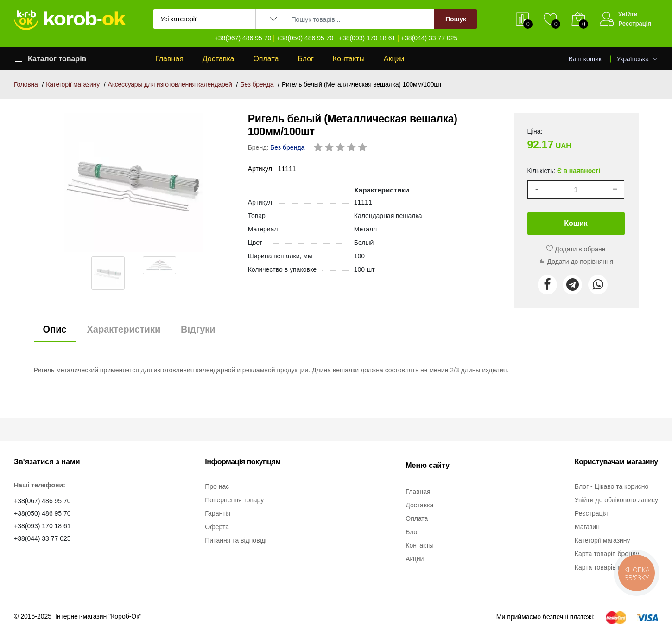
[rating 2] (330, 148)
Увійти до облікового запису (616, 500)
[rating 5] (363, 148)
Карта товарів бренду (607, 554)
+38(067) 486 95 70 (243, 38)
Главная (169, 59)
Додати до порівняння (576, 262)
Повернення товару (234, 500)
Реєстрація (635, 23)
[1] (576, 190)
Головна (26, 84)
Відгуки (198, 329)
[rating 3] (341, 148)
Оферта (217, 527)
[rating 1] (319, 148)
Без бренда (257, 84)
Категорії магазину (73, 84)
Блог (306, 59)
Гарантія (218, 513)
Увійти (628, 14)
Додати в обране (576, 249)
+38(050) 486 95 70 (305, 38)
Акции (394, 59)
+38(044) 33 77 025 (429, 38)
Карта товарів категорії (609, 567)
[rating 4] (352, 148)
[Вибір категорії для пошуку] (204, 19)
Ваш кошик (585, 59)
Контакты (349, 59)
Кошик (576, 223)
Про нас (217, 486)
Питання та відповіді (236, 540)
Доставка (219, 59)
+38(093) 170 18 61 (367, 38)
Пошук (456, 19)
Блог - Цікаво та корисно (612, 486)
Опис (55, 329)
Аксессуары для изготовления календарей (170, 84)
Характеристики (124, 329)
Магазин (587, 527)
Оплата (266, 59)
